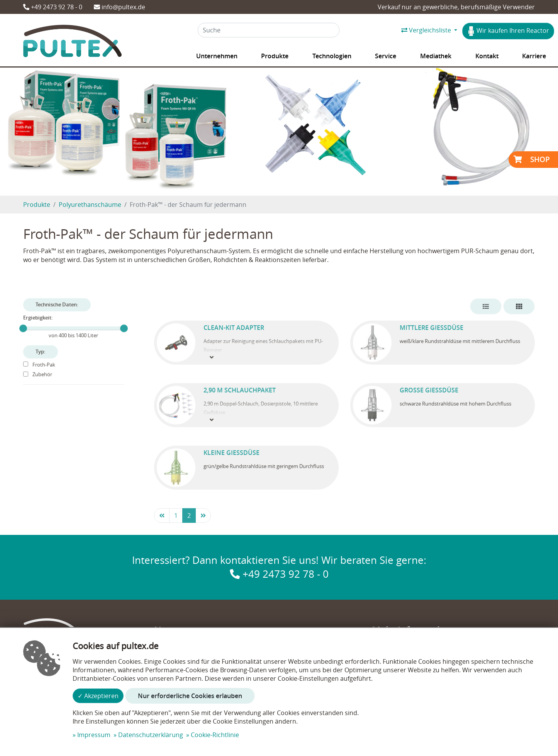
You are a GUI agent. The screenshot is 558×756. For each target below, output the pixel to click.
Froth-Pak (39, 376)
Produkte (37, 205)
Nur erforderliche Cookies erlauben (190, 696)
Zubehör (38, 386)
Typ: (41, 363)
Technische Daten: (57, 315)
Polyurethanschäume (90, 205)
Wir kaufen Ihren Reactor (508, 31)
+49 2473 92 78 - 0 (53, 7)
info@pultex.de (120, 7)
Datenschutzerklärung (151, 735)
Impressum (94, 735)
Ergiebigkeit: (38, 329)
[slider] (23, 339)
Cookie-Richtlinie (215, 735)
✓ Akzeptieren (98, 696)
